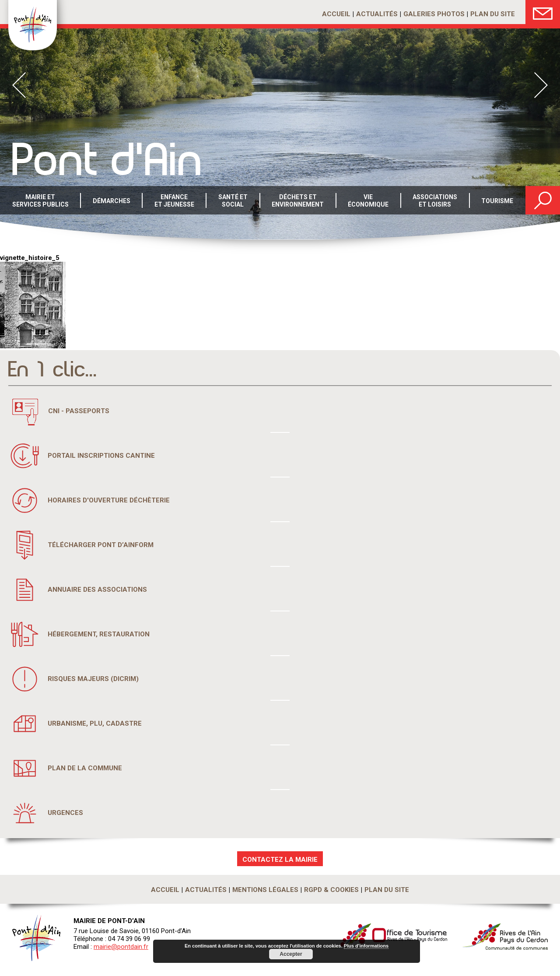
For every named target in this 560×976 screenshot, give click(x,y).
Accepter (291, 954)
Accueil (336, 14)
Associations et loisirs (435, 201)
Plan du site (493, 14)
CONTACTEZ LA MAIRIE (280, 860)
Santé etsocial (233, 201)
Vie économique (368, 201)
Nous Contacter (543, 12)
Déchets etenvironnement (298, 201)
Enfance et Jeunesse (174, 201)
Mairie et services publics (40, 201)
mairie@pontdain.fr (121, 947)
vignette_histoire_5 (30, 258)
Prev (19, 85)
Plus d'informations (366, 946)
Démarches (112, 201)
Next (541, 85)
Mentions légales (265, 890)
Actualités (377, 14)
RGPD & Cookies (331, 890)
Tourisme (497, 201)
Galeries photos (434, 14)
